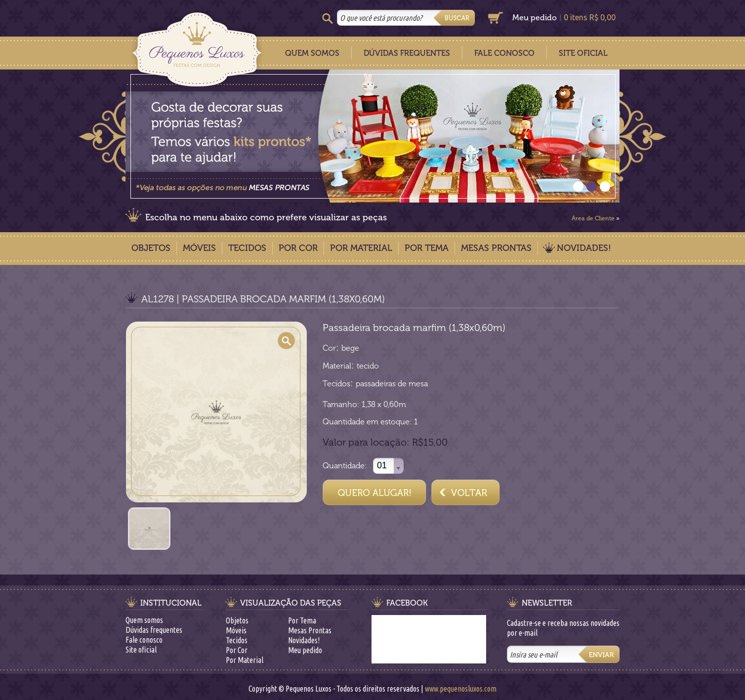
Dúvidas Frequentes (407, 53)
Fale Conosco (504, 53)
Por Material (361, 248)
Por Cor (298, 248)
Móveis (199, 248)
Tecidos (247, 248)
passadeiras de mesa (392, 384)
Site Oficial (583, 53)
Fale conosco (144, 640)
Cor (329, 348)
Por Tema (427, 248)
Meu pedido (535, 18)
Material (337, 366)
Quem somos (144, 620)
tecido (368, 366)
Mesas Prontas (496, 248)
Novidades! (584, 248)
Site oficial (141, 650)
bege (350, 348)
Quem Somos (312, 53)
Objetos (151, 248)
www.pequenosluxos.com (461, 689)
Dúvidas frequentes (154, 630)
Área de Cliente (593, 218)
